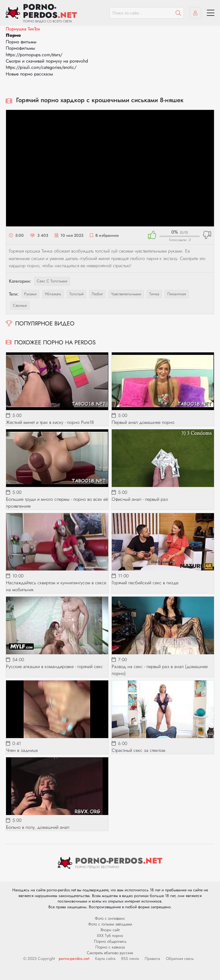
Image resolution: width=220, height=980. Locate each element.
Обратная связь (180, 958)
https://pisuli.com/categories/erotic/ (41, 67)
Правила (152, 958)
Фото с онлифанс (110, 918)
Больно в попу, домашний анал (38, 827)
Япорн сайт (110, 930)
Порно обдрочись (110, 941)
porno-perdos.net (74, 958)
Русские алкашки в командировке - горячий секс (54, 666)
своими (20, 305)
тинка (154, 294)
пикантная (177, 294)
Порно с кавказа (110, 947)
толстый (76, 294)
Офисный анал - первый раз (140, 499)
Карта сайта (105, 958)
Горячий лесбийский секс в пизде (145, 583)
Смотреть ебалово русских (110, 953)
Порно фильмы (21, 42)
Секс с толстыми (52, 281)
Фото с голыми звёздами (110, 924)
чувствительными (126, 294)
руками (30, 294)
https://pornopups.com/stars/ (34, 55)
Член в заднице (22, 750)
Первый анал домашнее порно (143, 422)
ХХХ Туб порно (110, 936)
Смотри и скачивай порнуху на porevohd (47, 61)
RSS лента (130, 958)
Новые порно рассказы (29, 74)
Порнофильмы (20, 48)
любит (97, 294)
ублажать (53, 294)
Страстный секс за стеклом (139, 750)
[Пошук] (178, 13)
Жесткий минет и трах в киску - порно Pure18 (50, 422)
